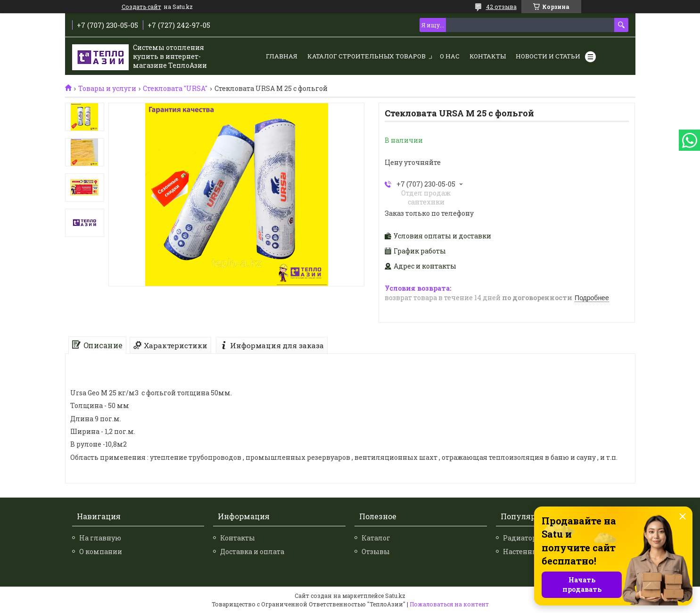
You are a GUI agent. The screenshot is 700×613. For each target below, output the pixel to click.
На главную (100, 538)
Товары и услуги (107, 89)
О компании (101, 552)
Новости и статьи (548, 56)
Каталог (376, 538)
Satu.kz (395, 596)
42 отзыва (501, 7)
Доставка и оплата (252, 552)
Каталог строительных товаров (366, 56)
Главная (282, 56)
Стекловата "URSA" (175, 89)
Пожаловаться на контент (449, 604)
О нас (450, 56)
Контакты (488, 56)
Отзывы (376, 552)
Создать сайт (141, 7)
